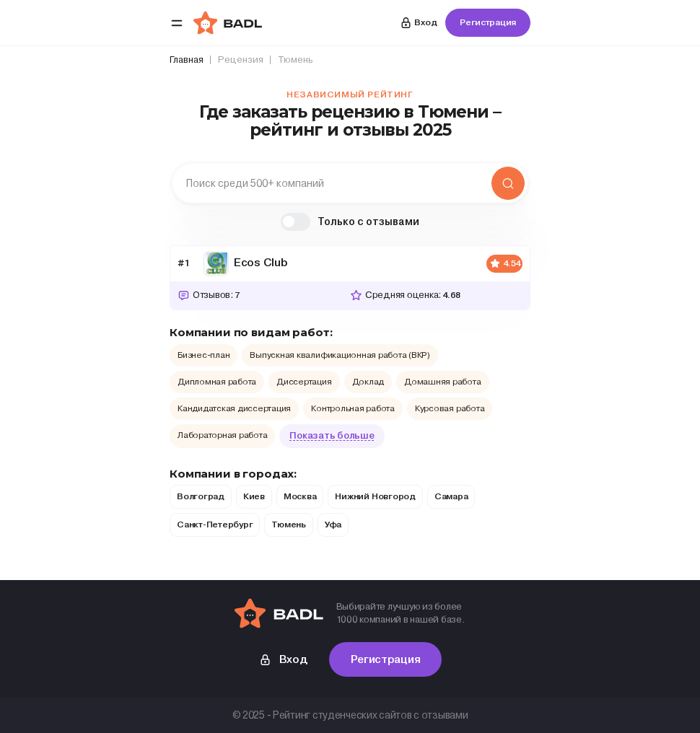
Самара (451, 496)
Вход (418, 23)
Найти (508, 183)
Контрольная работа (353, 408)
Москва (300, 496)
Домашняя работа (442, 382)
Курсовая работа (450, 408)
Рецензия (241, 60)
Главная (187, 60)
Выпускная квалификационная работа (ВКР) (340, 355)
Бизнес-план (204, 355)
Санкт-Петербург (215, 524)
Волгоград (201, 496)
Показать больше (332, 435)
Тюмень (289, 524)
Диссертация (304, 382)
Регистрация (488, 22)
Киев (254, 496)
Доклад (368, 382)
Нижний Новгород (375, 496)
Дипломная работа (217, 382)
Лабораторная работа (222, 435)
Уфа (333, 524)
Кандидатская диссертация (234, 408)
